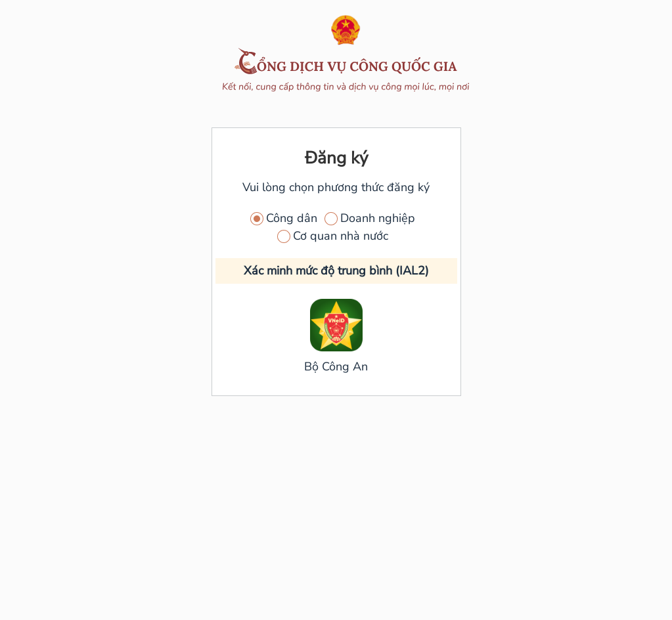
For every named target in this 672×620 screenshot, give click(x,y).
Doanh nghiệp (378, 218)
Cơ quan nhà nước (341, 236)
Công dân (292, 218)
